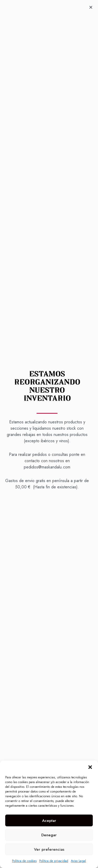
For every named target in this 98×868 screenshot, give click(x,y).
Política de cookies (24, 861)
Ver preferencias (49, 849)
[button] (90, 767)
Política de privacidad (54, 861)
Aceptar (49, 821)
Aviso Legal (78, 861)
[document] (49, 434)
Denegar (49, 835)
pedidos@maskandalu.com (47, 467)
